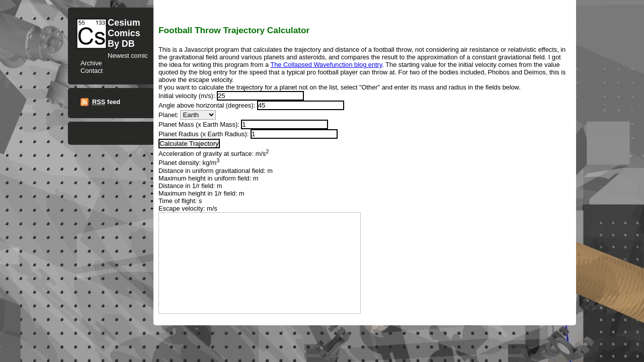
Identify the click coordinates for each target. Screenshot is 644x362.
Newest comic (128, 56)
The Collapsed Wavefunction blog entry (326, 65)
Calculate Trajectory (189, 144)
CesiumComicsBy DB (124, 33)
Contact (92, 71)
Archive (91, 63)
